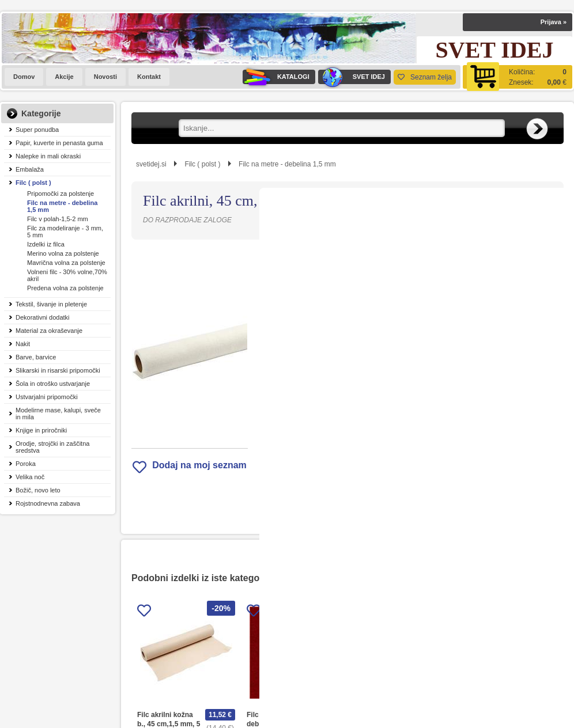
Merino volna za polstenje (63, 253)
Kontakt (149, 77)
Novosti (105, 77)
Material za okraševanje (49, 331)
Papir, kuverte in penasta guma (59, 143)
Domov (24, 77)
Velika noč (30, 477)
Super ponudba (37, 130)
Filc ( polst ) (33, 183)
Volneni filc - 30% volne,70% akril (67, 275)
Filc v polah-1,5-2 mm (58, 219)
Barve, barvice (36, 357)
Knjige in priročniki (41, 430)
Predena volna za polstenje (65, 288)
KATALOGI (276, 77)
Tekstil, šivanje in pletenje (51, 304)
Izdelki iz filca (46, 244)
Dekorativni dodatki (43, 317)
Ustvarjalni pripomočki (47, 397)
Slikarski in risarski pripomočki (58, 370)
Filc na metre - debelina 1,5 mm (62, 206)
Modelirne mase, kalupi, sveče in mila (58, 414)
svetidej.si (151, 164)
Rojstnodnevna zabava (48, 503)
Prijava (554, 22)
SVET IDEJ (352, 77)
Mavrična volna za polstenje (66, 263)
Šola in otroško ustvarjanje (53, 384)
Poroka (26, 464)
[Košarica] (518, 77)
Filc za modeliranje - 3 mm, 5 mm (65, 232)
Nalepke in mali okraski (48, 156)
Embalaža (30, 169)
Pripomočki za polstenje (61, 194)
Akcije (64, 77)
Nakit (23, 344)
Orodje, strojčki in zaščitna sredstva (52, 447)
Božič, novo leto (38, 490)
